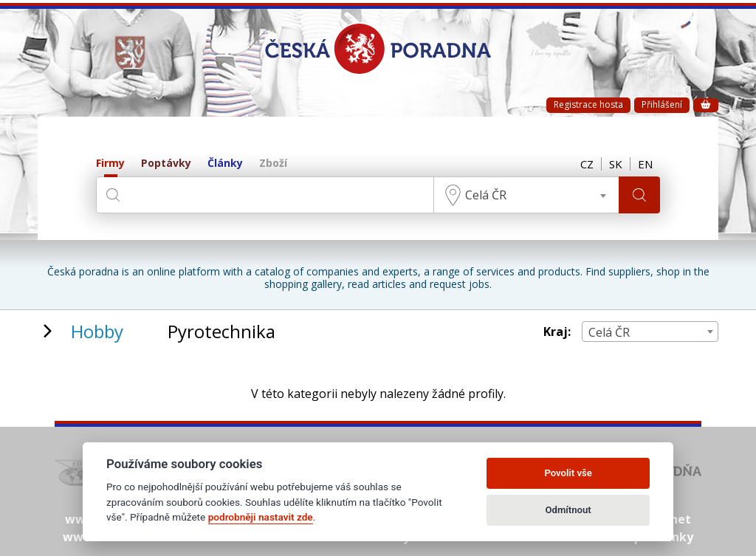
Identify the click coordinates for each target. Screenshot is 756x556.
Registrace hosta (588, 104)
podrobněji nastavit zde (261, 517)
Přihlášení (662, 104)
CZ (587, 164)
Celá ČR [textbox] (486, 195)
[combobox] (526, 195)
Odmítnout (568, 510)
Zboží (273, 164)
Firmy (110, 164)
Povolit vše (568, 473)
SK (616, 164)
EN (645, 164)
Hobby (97, 331)
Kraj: (557, 332)
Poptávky (166, 164)
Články (225, 164)
